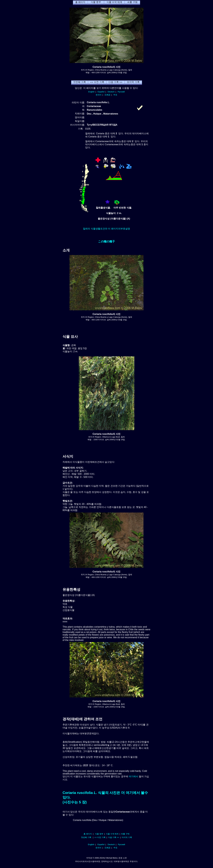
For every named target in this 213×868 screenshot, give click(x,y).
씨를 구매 (125, 834)
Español (101, 92)
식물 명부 (99, 834)
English (91, 92)
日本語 (107, 95)
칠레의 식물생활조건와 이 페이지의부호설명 (106, 229)
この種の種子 (106, 241)
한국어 (99, 95)
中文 (115, 95)
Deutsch (111, 92)
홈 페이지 (88, 834)
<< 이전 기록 (100, 837)
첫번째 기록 (86, 837)
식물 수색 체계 (112, 834)
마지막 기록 (127, 837)
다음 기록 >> (114, 837)
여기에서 (133, 776)
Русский (121, 92)
